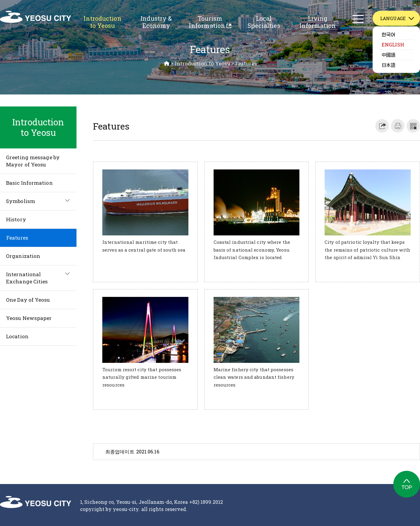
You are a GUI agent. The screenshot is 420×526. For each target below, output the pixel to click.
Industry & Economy (156, 22)
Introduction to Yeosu (102, 22)
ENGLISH (393, 45)
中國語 (388, 55)
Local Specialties (264, 22)
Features (246, 63)
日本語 (388, 65)
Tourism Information (207, 23)
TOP (407, 484)
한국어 (388, 34)
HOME (167, 64)
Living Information (318, 22)
